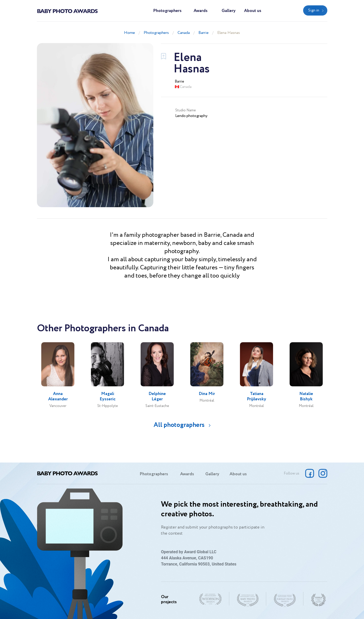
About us (253, 11)
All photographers (179, 425)
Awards (201, 11)
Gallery (229, 11)
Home (130, 33)
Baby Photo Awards (67, 11)
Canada (184, 33)
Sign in (314, 10)
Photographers (167, 11)
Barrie (204, 33)
